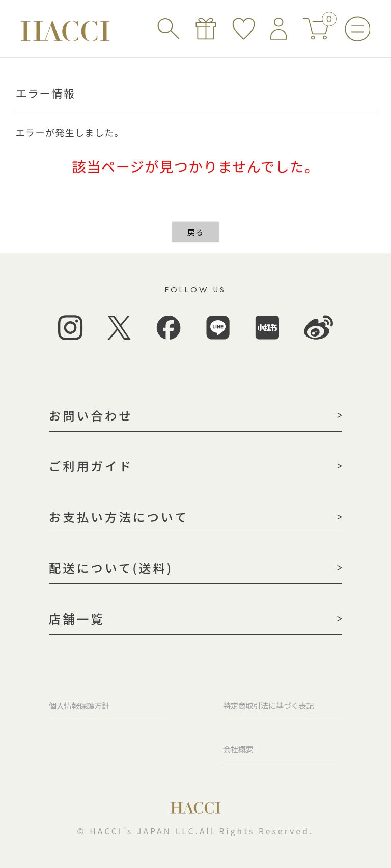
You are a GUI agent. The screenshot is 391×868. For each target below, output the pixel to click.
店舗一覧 (77, 619)
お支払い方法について (119, 517)
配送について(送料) (111, 568)
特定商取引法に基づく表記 (268, 705)
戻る (196, 232)
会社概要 (238, 749)
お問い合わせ (91, 415)
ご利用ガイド (91, 466)
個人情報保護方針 (79, 705)
